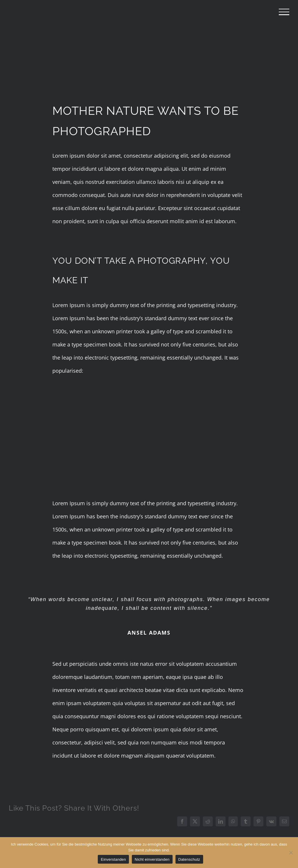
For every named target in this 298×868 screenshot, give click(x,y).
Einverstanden (113, 859)
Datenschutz (189, 859)
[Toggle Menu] (284, 12)
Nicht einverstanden (152, 859)
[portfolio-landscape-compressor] (149, 54)
